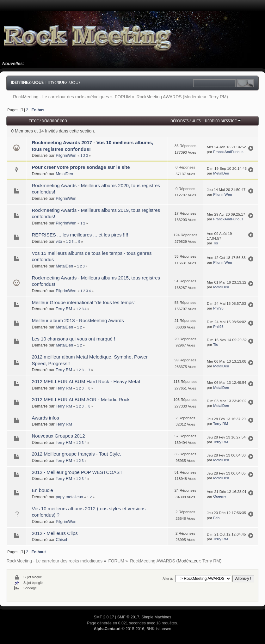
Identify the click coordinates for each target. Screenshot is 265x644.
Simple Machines (156, 617)
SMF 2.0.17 (104, 617)
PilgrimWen (66, 155)
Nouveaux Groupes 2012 (58, 436)
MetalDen (64, 174)
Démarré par (54, 121)
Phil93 (218, 308)
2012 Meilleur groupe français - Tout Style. (76, 454)
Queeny (220, 496)
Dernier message (223, 121)
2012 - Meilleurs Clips (55, 533)
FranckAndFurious (228, 152)
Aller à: (168, 579)
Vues (196, 121)
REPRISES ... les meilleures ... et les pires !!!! (80, 235)
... (77, 242)
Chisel (61, 540)
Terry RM (218, 97)
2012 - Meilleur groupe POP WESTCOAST (77, 472)
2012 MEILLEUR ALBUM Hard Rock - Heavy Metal (86, 381)
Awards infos (45, 418)
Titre (34, 121)
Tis (216, 243)
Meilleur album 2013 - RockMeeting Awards (78, 320)
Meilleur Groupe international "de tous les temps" (83, 302)
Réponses (179, 121)
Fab (216, 518)
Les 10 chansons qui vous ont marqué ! (73, 339)
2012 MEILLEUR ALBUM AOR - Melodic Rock (80, 399)
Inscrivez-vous (65, 83)
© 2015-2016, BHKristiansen (132, 629)
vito (59, 241)
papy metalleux (69, 497)
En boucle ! (44, 490)
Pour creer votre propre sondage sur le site (81, 167)
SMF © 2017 (128, 617)
